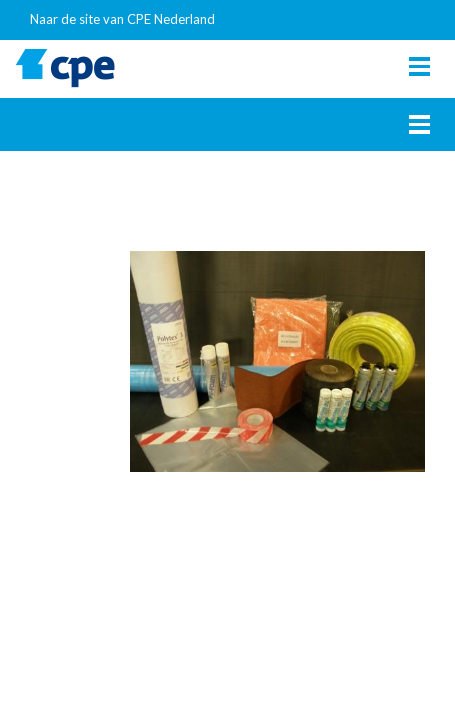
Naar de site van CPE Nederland (122, 19)
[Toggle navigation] (419, 66)
